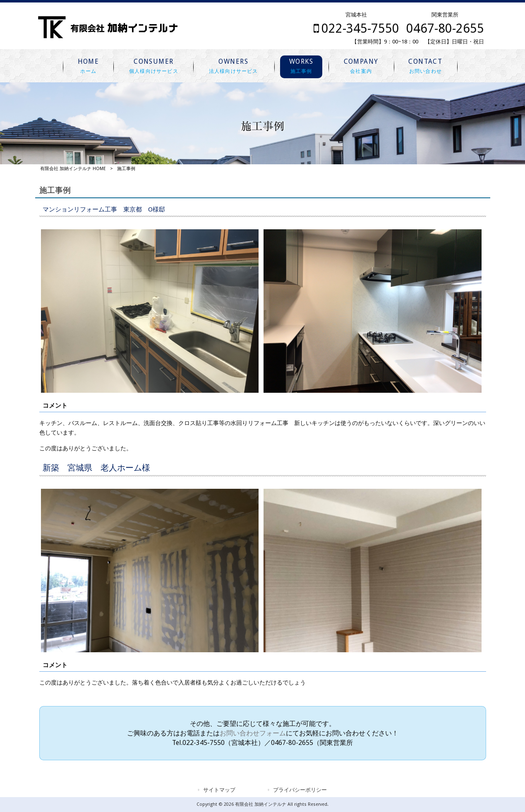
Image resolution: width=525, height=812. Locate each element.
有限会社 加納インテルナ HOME (73, 169)
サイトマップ (219, 790)
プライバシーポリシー (300, 790)
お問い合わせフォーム (253, 733)
